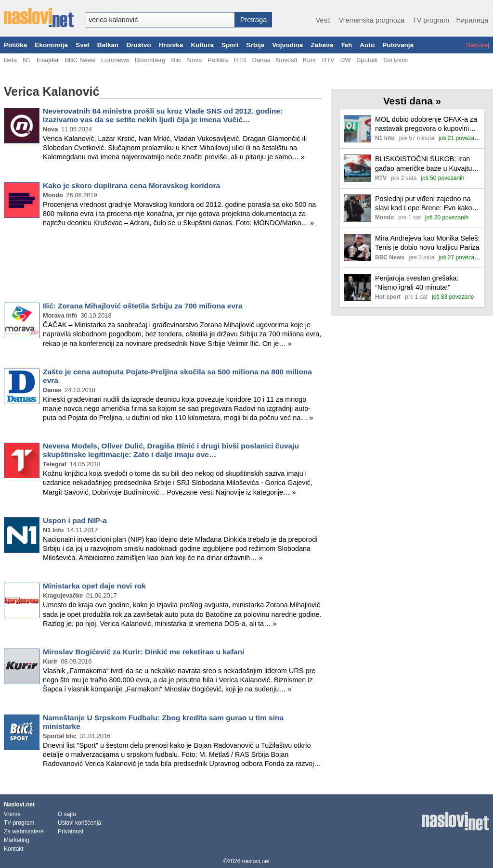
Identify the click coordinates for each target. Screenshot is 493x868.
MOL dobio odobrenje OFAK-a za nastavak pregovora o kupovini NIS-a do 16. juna (426, 124)
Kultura (202, 45)
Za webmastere (24, 831)
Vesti (323, 20)
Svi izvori (396, 60)
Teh (346, 45)
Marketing (17, 840)
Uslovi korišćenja (79, 823)
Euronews (115, 60)
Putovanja (398, 45)
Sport (230, 45)
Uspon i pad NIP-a (75, 520)
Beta (10, 60)
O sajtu (67, 814)
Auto (367, 45)
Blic (176, 60)
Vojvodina (287, 45)
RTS (240, 60)
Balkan (108, 45)
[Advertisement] (163, 267)
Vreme (12, 814)
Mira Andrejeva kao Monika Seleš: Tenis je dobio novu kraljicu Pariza (428, 243)
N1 (27, 60)
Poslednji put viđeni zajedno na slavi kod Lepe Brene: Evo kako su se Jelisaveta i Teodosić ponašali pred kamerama (424, 204)
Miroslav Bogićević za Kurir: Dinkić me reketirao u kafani (143, 652)
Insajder (48, 60)
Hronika (171, 45)
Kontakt (14, 849)
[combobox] (160, 20)
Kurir (310, 60)
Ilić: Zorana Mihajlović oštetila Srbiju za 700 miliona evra (143, 306)
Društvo (138, 45)
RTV (328, 60)
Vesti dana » (412, 101)
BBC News (80, 60)
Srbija (255, 45)
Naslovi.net (19, 804)
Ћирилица (472, 20)
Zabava (322, 45)
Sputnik (367, 60)
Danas (261, 60)
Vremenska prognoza (372, 20)
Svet (83, 45)
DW (346, 60)
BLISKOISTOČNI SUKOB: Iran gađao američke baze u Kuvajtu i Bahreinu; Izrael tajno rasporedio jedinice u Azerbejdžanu (425, 164)
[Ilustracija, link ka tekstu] (357, 130)
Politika (15, 45)
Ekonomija (51, 45)
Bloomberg (150, 60)
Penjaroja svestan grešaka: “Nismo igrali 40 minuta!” (417, 283)
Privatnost (71, 831)
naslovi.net (256, 861)
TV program (431, 20)
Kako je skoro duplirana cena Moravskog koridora (131, 185)
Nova (195, 60)
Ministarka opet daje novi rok (94, 586)
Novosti (286, 60)
